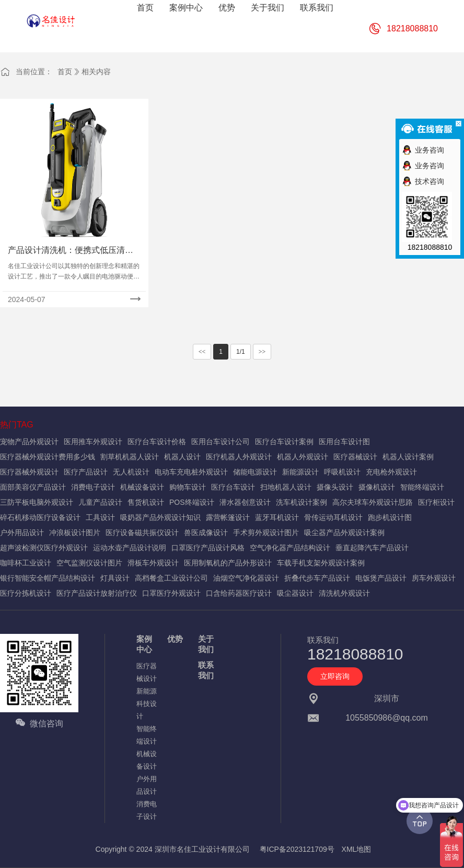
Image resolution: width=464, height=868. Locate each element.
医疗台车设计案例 (284, 442)
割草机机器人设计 (130, 457)
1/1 (241, 352)
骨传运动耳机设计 (333, 517)
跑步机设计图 (390, 517)
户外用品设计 (22, 533)
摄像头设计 (335, 487)
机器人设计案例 (408, 457)
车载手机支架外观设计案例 (321, 563)
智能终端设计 (422, 487)
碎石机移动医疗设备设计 (40, 517)
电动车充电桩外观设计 (191, 472)
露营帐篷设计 (228, 517)
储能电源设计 (255, 472)
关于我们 (206, 644)
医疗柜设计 (436, 502)
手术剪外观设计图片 (266, 533)
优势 (175, 639)
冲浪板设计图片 (75, 533)
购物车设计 (188, 487)
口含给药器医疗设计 (239, 593)
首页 (65, 72)
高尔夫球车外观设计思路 (373, 502)
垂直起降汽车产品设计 (372, 548)
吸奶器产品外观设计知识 (160, 517)
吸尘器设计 (295, 593)
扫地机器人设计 (286, 487)
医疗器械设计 (355, 457)
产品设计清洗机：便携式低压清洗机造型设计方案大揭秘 (71, 251)
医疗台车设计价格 (157, 442)
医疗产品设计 (86, 472)
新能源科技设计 (147, 704)
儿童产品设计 (100, 502)
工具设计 (100, 517)
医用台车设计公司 (221, 442)
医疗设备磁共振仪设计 (142, 533)
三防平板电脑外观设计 (37, 502)
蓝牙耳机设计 (277, 517)
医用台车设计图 (344, 442)
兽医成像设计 (206, 533)
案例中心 (144, 644)
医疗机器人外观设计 (239, 457)
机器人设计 (182, 457)
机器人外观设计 (303, 457)
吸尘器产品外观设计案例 (344, 533)
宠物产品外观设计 (29, 442)
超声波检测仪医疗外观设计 (44, 548)
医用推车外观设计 (93, 442)
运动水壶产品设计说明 (130, 548)
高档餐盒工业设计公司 (171, 578)
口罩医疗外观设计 (171, 593)
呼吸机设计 (342, 472)
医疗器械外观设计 (29, 472)
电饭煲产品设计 (381, 578)
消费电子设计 (93, 487)
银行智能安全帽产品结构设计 (48, 578)
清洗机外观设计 (344, 593)
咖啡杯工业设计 (26, 563)
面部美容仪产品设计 (33, 487)
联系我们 (206, 670)
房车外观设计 (434, 578)
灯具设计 (115, 578)
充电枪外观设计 (391, 472)
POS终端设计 (192, 502)
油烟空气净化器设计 (246, 578)
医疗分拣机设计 (26, 593)
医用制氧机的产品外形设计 (228, 563)
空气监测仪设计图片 (89, 563)
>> (262, 352)
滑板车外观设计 (153, 563)
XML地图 (357, 849)
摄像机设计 (377, 487)
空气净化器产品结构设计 (290, 548)
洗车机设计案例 (301, 502)
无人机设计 (131, 472)
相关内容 (96, 72)
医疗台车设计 (233, 487)
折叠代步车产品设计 (317, 578)
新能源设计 (300, 472)
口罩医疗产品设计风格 (208, 548)
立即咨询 (335, 676)
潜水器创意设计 (245, 502)
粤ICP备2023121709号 (297, 849)
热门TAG (17, 425)
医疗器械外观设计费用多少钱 (48, 457)
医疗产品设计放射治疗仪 (97, 593)
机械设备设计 (142, 487)
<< (202, 352)
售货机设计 (146, 502)
